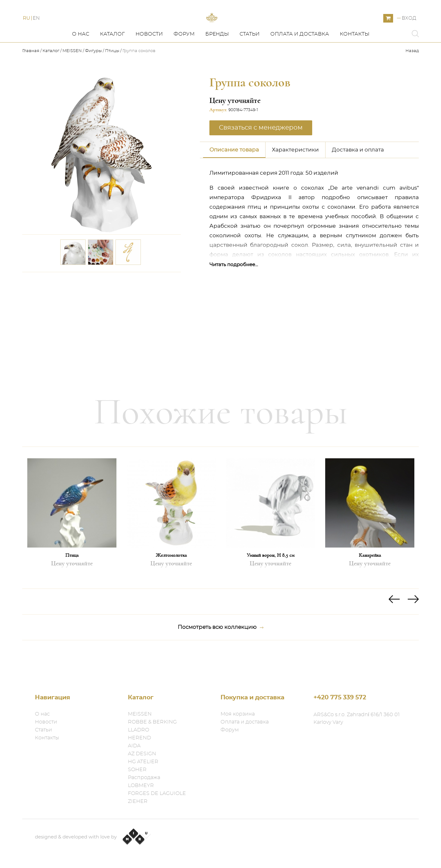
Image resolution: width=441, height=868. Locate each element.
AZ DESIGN (142, 754)
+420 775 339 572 (340, 698)
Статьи (250, 63)
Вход (409, 33)
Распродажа (144, 777)
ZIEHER (138, 801)
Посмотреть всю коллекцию (221, 656)
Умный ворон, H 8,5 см (271, 584)
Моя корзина (238, 714)
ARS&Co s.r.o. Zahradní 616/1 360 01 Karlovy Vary (357, 718)
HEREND (139, 738)
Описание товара (234, 178)
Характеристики (295, 178)
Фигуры (93, 80)
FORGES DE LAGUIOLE (157, 793)
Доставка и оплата (358, 178)
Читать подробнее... (234, 293)
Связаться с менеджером (261, 156)
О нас (81, 63)
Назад (412, 80)
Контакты (355, 63)
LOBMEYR (141, 785)
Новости (149, 63)
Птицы (112, 80)
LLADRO (138, 730)
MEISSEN (72, 80)
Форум (184, 63)
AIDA (134, 746)
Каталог (112, 63)
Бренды (217, 63)
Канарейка (370, 584)
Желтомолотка (171, 584)
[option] (72, 546)
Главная (31, 80)
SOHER (137, 770)
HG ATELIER (143, 762)
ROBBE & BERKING (152, 722)
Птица (72, 584)
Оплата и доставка (300, 63)
